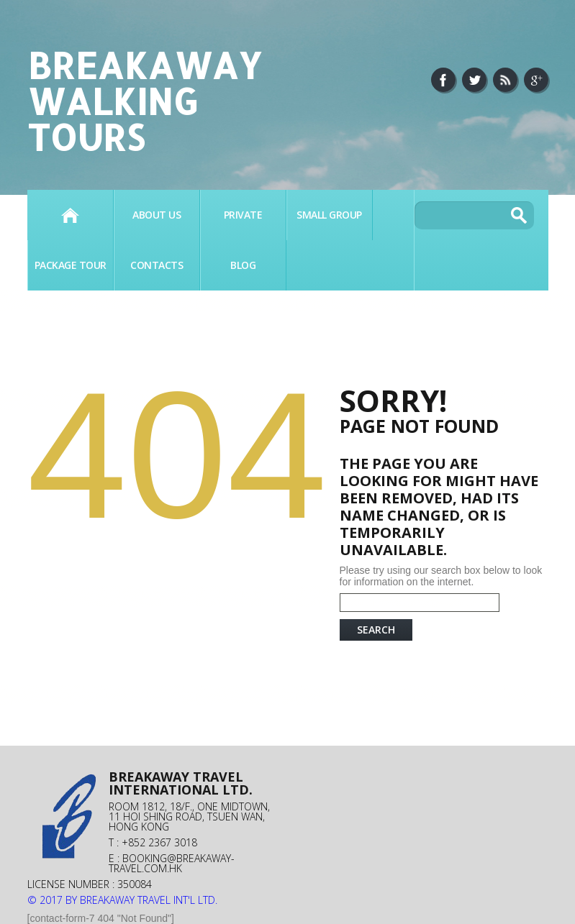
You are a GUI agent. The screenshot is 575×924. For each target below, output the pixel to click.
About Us (157, 215)
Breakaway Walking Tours (144, 101)
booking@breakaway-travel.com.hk (172, 863)
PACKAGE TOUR (71, 265)
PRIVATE (243, 215)
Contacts (157, 265)
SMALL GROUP (329, 215)
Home (70, 215)
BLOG (243, 265)
